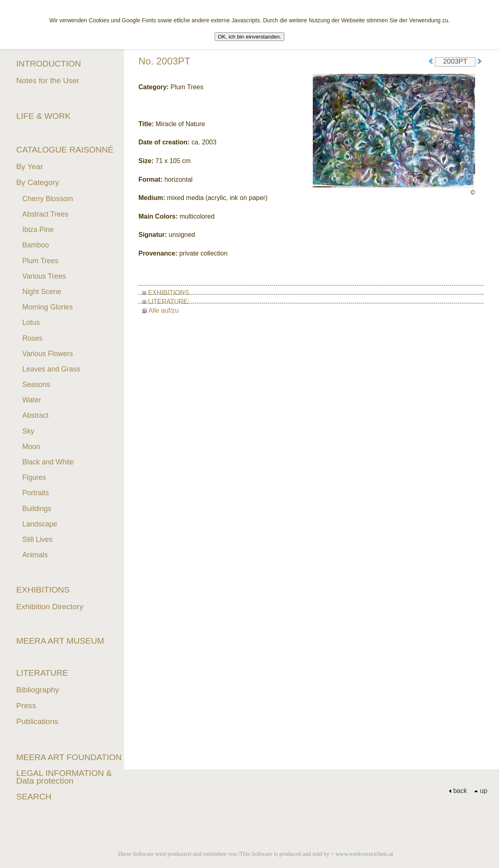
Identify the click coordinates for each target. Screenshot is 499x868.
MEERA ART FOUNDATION (69, 757)
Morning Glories (47, 307)
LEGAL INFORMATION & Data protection (64, 777)
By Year (30, 167)
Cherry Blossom (48, 199)
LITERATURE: (166, 302)
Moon (31, 447)
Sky (28, 431)
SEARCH (34, 796)
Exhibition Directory (50, 607)
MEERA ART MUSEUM (60, 641)
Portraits (36, 493)
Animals (35, 555)
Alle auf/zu (160, 310)
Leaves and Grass (51, 369)
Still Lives (37, 539)
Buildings (37, 509)
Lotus (31, 322)
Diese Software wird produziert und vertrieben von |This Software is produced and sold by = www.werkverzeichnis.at (256, 854)
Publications (37, 721)
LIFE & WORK (43, 116)
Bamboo (36, 245)
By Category (38, 182)
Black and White (48, 462)
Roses (32, 338)
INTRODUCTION (48, 63)
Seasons (36, 385)
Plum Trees (40, 261)
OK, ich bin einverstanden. (249, 37)
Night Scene (42, 292)
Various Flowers (48, 354)
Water (32, 400)
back (458, 791)
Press (26, 706)
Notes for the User (48, 81)
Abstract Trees (45, 214)
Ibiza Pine (38, 230)
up (481, 791)
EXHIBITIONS (166, 293)
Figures (34, 477)
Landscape (40, 524)
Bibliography (38, 690)
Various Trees (44, 276)
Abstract (35, 415)
